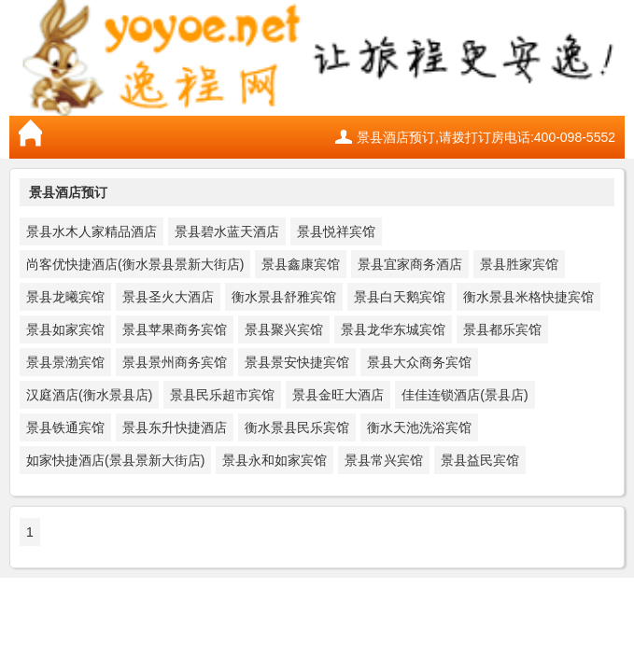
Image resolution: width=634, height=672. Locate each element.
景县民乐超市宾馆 (222, 395)
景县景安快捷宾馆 (297, 362)
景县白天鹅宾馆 (400, 297)
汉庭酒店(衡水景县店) (89, 395)
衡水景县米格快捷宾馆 (528, 297)
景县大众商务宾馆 (419, 362)
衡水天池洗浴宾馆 (419, 427)
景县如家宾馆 (65, 329)
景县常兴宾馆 (384, 460)
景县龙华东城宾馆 (393, 329)
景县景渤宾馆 (65, 362)
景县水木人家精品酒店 (92, 231)
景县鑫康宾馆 (301, 264)
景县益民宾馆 (480, 460)
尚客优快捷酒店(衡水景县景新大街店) (135, 264)
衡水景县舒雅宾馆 (284, 297)
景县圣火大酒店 (168, 297)
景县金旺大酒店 (338, 395)
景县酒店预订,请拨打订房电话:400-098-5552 (486, 137)
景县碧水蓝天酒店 (227, 231)
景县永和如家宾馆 (275, 460)
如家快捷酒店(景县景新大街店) (115, 460)
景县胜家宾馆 (519, 264)
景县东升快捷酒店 (175, 427)
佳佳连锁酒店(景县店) (465, 395)
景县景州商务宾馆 (175, 362)
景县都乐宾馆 (502, 329)
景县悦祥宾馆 (336, 231)
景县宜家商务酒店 (410, 264)
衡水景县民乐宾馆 (297, 427)
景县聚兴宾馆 (284, 329)
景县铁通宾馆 (65, 427)
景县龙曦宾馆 (65, 297)
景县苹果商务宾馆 (175, 329)
